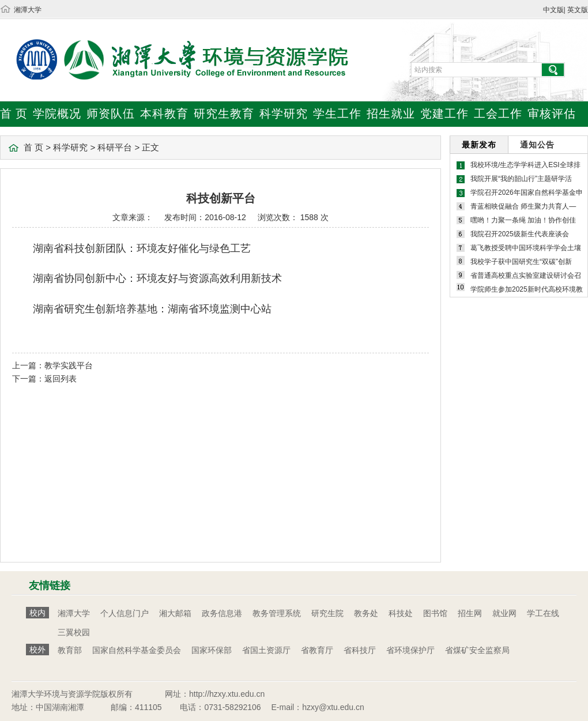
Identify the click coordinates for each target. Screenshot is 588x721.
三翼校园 (74, 632)
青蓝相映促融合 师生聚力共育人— (523, 206)
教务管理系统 (277, 613)
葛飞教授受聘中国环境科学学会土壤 (526, 248)
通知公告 (537, 145)
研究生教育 (224, 114)
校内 (37, 613)
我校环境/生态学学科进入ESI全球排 (525, 165)
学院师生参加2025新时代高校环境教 (527, 289)
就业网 (504, 613)
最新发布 (479, 145)
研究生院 (327, 613)
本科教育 (164, 114)
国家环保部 (212, 650)
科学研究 (284, 114)
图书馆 (435, 613)
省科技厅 (360, 650)
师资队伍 (111, 114)
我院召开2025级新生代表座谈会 (520, 234)
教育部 (70, 650)
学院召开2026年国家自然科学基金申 (527, 192)
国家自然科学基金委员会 (137, 650)
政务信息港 (222, 613)
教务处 (366, 613)
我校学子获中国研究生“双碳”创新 (521, 262)
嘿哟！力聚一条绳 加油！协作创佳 (523, 220)
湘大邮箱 (175, 613)
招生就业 (391, 114)
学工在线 (543, 613)
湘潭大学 (28, 10)
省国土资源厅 (266, 650)
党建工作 (444, 114)
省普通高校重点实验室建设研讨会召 (526, 275)
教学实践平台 (69, 365)
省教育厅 (317, 650)
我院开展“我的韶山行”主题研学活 (521, 179)
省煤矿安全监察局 (477, 650)
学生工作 (337, 114)
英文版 (578, 10)
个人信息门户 (125, 613)
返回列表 (61, 379)
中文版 (553, 10)
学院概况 (57, 114)
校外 (37, 650)
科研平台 (115, 147)
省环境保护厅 (410, 650)
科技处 (401, 613)
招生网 (470, 613)
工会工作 (498, 114)
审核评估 (552, 114)
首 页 (14, 114)
